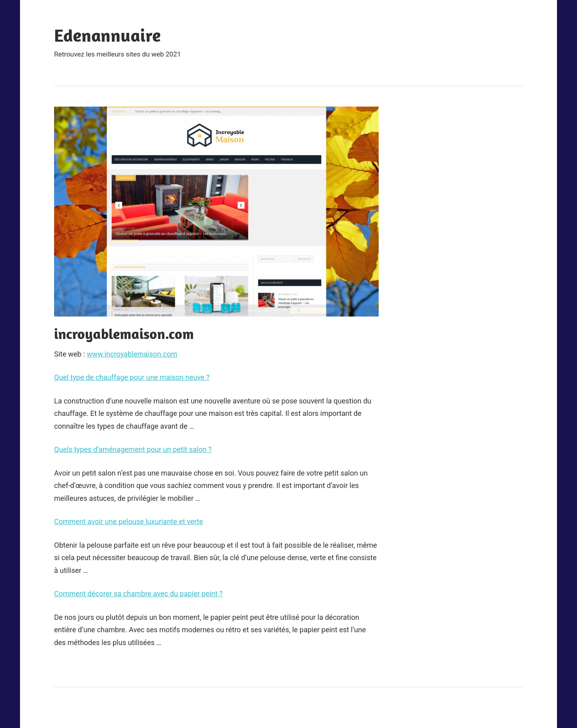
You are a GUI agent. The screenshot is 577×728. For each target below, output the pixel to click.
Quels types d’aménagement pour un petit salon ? (133, 449)
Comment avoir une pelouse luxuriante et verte (129, 521)
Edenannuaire (107, 35)
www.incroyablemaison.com (132, 354)
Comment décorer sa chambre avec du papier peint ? (138, 594)
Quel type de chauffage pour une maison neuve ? (132, 377)
